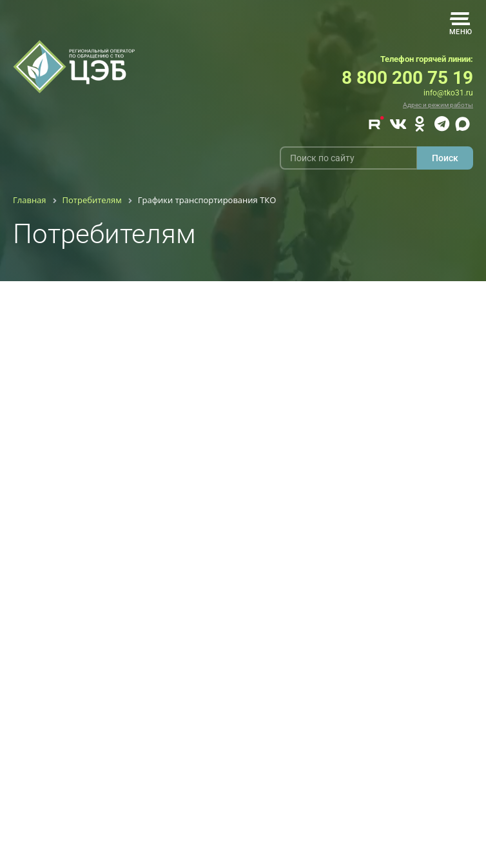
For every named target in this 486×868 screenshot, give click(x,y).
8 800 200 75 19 (407, 78)
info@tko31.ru (448, 93)
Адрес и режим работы (438, 105)
